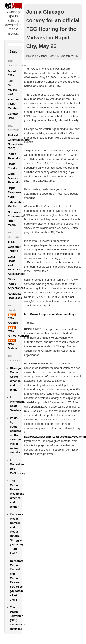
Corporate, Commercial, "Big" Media (15, 219)
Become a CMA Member (13, 104)
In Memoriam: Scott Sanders (16, 404)
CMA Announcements (15, 332)
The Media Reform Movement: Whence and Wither (16, 494)
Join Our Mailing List (13, 87)
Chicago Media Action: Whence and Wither (15, 379)
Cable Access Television (14, 178)
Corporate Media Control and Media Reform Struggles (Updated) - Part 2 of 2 (16, 534)
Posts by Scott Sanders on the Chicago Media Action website (15, 435)
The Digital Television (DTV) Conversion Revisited (16, 618)
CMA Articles (13, 319)
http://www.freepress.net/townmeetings (50, 314)
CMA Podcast (13, 345)
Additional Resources (15, 296)
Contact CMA (13, 116)
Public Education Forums (14, 247)
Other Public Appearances (15, 284)
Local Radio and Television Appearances (15, 265)
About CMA (12, 73)
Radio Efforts (12, 166)
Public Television (14, 156)
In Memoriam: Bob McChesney (16, 467)
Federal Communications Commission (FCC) (15, 142)
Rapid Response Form (14, 192)
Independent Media (15, 204)
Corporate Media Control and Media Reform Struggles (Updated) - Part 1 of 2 (16, 580)
